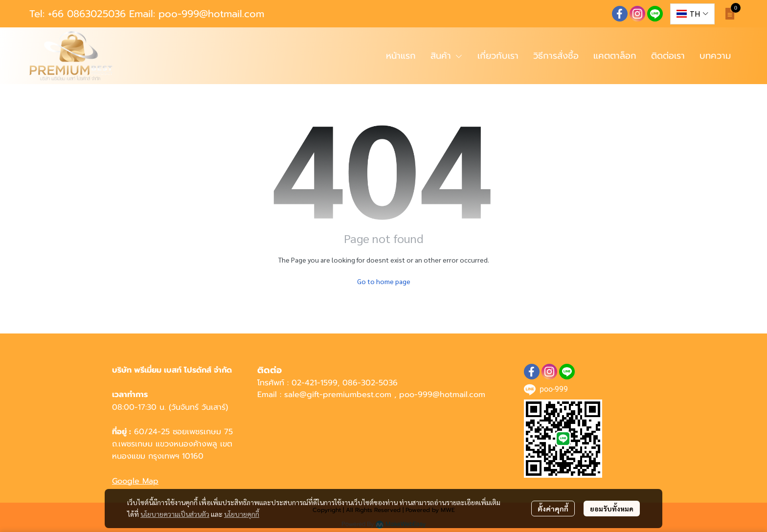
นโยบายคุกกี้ (242, 514)
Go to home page (384, 281)
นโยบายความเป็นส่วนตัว (175, 514)
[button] (692, 14)
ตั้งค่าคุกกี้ (553, 509)
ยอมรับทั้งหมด (612, 509)
